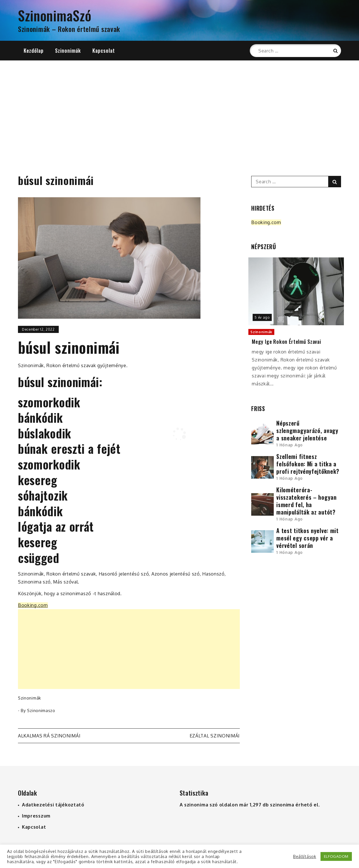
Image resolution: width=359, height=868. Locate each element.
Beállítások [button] (305, 856)
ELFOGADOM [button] (336, 856)
